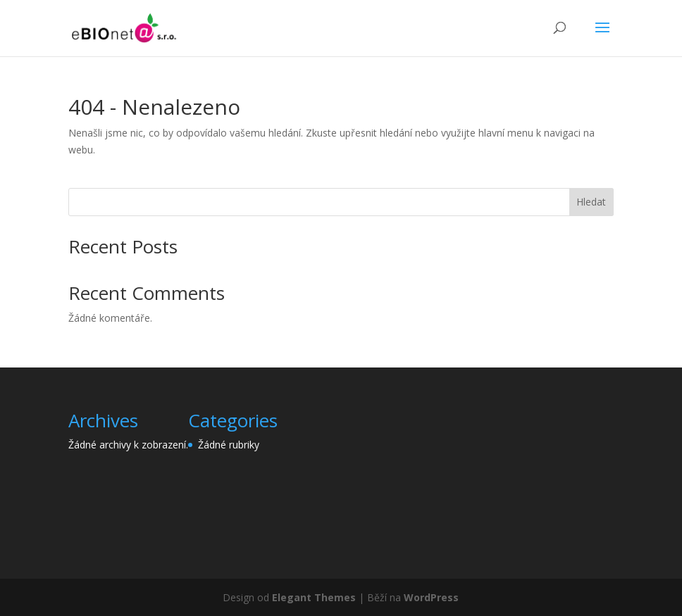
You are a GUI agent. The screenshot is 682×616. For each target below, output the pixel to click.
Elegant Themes (314, 597)
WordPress (431, 597)
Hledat (591, 202)
